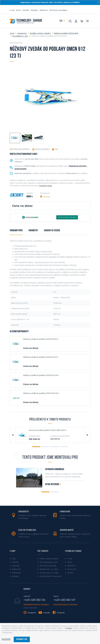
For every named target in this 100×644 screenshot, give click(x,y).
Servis (18, 10)
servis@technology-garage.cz (65, 604)
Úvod (12, 33)
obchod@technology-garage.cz (36, 604)
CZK (61, 21)
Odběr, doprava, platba (49, 559)
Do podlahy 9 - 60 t (20, 36)
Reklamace (17, 573)
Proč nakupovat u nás (48, 562)
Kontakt (26, 10)
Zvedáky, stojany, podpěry (40, 33)
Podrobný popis (46, 186)
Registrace (16, 569)
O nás (12, 10)
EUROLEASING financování (51, 576)
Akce (14, 559)
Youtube (46, 613)
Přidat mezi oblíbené (21, 149)
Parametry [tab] (33, 231)
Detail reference (52, 484)
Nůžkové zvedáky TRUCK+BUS (66, 33)
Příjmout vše (22, 639)
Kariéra (70, 573)
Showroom (72, 569)
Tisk (56, 149)
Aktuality (34, 10)
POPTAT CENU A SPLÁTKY (67, 217)
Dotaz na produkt (42, 149)
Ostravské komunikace (55, 469)
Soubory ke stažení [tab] (52, 231)
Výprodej (16, 566)
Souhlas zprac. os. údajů (49, 573)
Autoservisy (22, 33)
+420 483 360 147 (64, 600)
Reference (44, 10)
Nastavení (6, 639)
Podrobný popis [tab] (16, 231)
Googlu (69, 628)
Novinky (15, 562)
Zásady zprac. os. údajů (49, 569)
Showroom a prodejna (58, 10)
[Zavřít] (98, 2)
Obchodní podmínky (48, 566)
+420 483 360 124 (35, 600)
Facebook (61, 613)
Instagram (32, 613)
